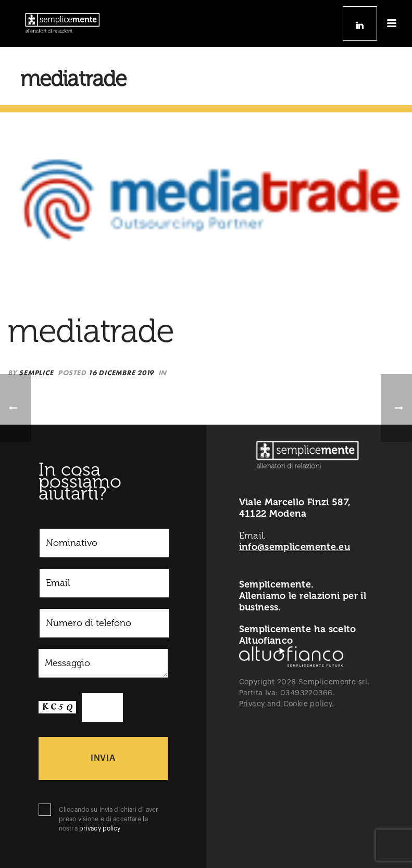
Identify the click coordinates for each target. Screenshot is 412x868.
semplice (36, 373)
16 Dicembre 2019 (121, 373)
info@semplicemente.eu (295, 547)
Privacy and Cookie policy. (287, 704)
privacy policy (100, 828)
